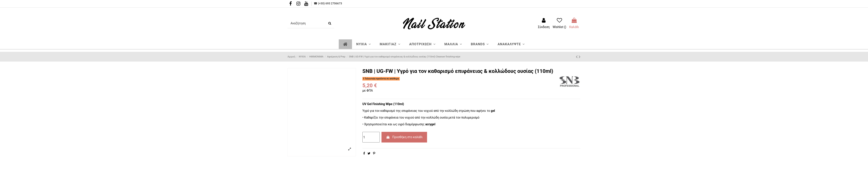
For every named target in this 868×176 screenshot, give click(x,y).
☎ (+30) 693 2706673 (328, 3)
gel (493, 111)
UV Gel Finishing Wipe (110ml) (383, 104)
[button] (364, 44)
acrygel (430, 124)
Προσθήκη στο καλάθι (404, 137)
